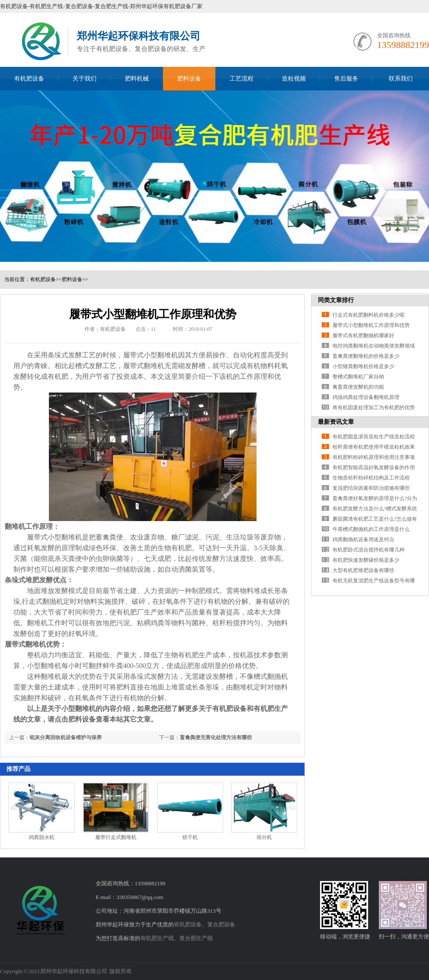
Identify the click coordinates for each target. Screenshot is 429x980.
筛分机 (264, 837)
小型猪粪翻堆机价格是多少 (363, 366)
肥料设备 (189, 79)
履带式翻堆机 (144, 366)
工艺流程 (242, 79)
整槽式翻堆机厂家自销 (358, 377)
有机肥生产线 (157, 938)
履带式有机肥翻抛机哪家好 (363, 336)
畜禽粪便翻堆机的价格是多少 (366, 356)
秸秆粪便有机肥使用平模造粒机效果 (374, 447)
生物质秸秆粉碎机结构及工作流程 (371, 478)
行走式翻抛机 (42, 601)
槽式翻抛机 (271, 676)
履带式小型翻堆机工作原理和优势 (371, 325)
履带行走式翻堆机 (116, 837)
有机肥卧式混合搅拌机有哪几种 (369, 550)
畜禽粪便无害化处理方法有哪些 (216, 737)
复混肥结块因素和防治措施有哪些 (371, 488)
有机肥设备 (29, 79)
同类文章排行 (336, 300)
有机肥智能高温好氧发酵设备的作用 (374, 468)
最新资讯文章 (336, 422)
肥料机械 (137, 79)
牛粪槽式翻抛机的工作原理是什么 (371, 529)
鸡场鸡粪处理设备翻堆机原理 (366, 397)
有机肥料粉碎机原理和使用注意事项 (374, 457)
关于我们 (85, 79)
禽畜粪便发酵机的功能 (358, 387)
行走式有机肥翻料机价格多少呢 (369, 315)
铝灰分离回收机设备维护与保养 (66, 737)
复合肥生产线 (196, 938)
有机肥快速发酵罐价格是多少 (366, 560)
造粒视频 (294, 79)
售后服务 (346, 79)
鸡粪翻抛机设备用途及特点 (363, 539)
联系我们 (401, 79)
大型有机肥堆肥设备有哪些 (363, 570)
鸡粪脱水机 (42, 837)
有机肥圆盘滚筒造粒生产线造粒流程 (374, 437)
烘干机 (190, 837)
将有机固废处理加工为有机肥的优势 (374, 408)
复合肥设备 (221, 925)
